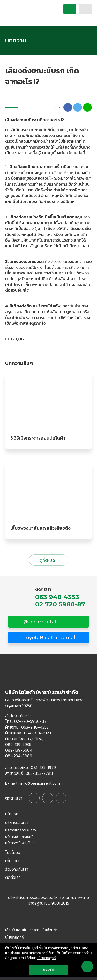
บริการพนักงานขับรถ (20, 843)
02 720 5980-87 (60, 604)
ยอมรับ (48, 970)
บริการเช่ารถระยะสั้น (20, 837)
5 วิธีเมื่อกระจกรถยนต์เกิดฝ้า (38, 438)
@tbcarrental (39, 622)
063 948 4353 (57, 597)
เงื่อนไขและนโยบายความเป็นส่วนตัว (31, 930)
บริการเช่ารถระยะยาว (21, 830)
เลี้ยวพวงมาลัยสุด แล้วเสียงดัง (40, 528)
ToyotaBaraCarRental (49, 638)
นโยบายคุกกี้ (14, 938)
